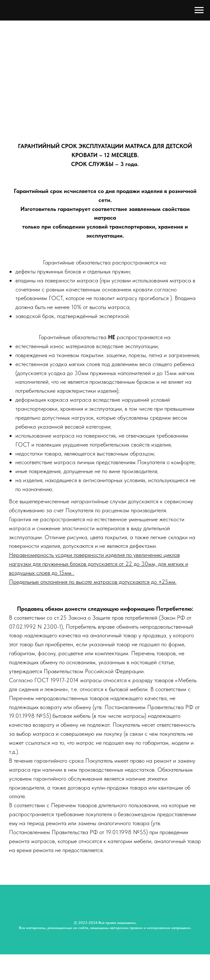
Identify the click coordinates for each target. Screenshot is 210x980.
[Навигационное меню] (199, 10)
